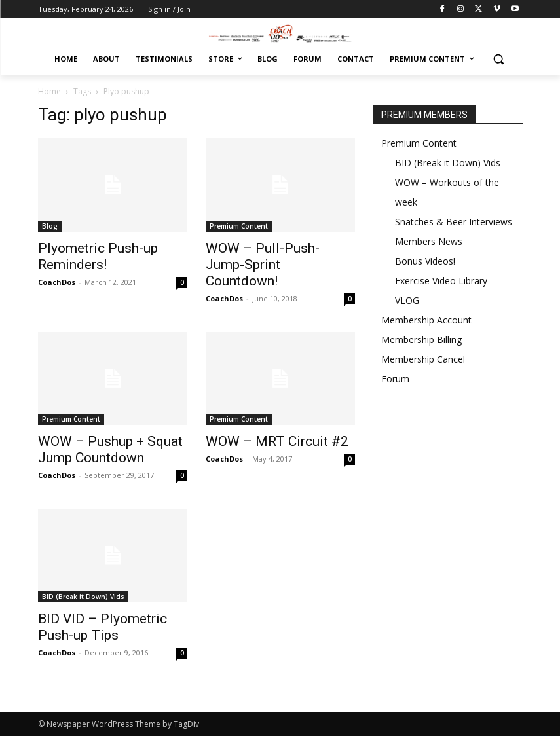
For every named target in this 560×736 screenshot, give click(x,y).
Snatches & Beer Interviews (454, 222)
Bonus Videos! (425, 261)
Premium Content (239, 226)
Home (49, 91)
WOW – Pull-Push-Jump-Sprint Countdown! (263, 265)
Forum (395, 379)
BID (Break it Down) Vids (83, 597)
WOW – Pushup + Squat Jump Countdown (110, 450)
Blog (50, 226)
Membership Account (426, 320)
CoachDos (57, 282)
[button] (499, 59)
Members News (429, 241)
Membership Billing (421, 340)
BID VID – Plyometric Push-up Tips (103, 627)
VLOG (407, 300)
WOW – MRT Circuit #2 (277, 441)
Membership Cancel (423, 359)
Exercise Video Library (441, 281)
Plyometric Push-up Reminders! (98, 256)
